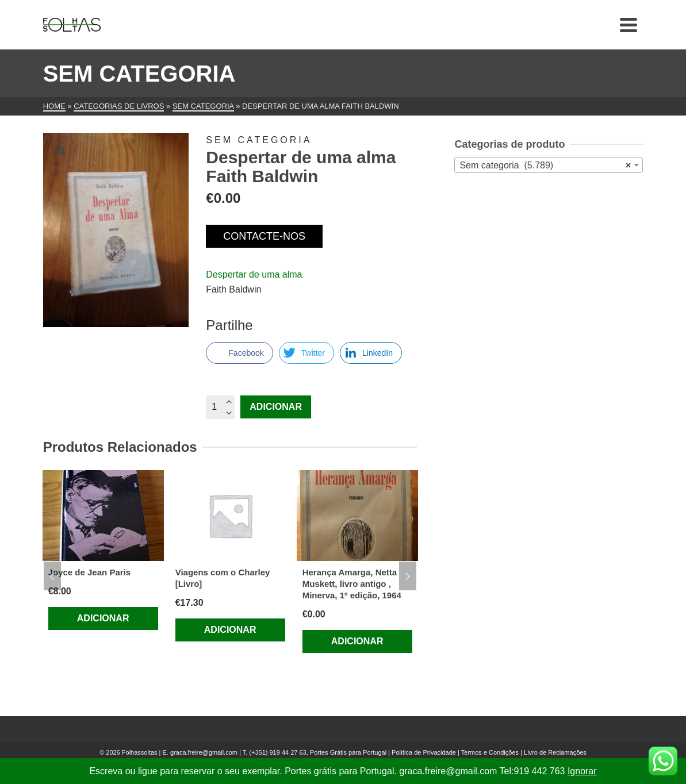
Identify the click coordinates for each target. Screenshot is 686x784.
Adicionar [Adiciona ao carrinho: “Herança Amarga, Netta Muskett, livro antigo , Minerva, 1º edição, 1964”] (357, 641)
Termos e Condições (490, 752)
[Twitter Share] (306, 353)
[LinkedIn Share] (371, 353)
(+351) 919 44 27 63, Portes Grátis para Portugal (319, 752)
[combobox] (549, 165)
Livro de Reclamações (555, 752)
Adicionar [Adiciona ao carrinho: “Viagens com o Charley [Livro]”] (230, 630)
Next (408, 576)
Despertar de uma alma (254, 274)
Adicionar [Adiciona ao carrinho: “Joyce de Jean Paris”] (103, 618)
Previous (52, 576)
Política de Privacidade (424, 752)
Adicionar (276, 407)
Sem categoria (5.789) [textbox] (545, 166)
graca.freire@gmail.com (204, 752)
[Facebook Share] (239, 353)
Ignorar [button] (582, 771)
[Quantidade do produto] (220, 407)
